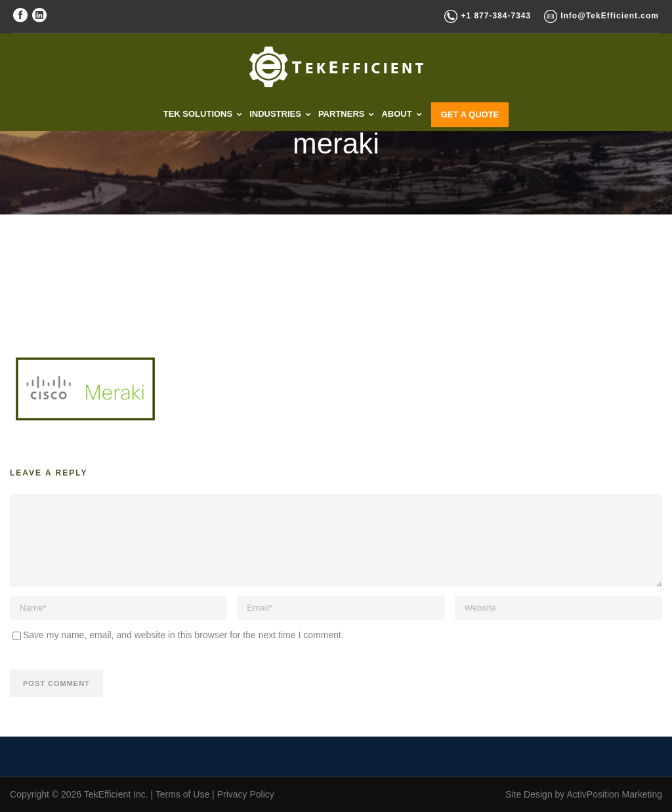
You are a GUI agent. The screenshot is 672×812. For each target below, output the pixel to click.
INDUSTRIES (275, 114)
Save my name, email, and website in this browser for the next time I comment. (183, 635)
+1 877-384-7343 (496, 16)
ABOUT (396, 114)
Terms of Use (182, 794)
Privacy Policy (246, 794)
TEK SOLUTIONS (198, 114)
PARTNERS (342, 114)
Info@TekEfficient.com (610, 16)
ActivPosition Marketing (614, 794)
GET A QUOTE (470, 114)
